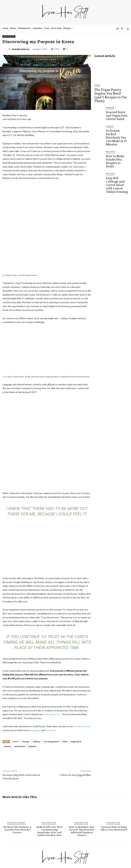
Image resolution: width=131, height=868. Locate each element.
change (26, 664)
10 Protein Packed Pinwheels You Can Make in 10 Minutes (115, 119)
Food (97, 85)
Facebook (50, 653)
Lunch (109, 113)
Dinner (110, 97)
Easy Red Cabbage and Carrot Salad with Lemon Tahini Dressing (117, 147)
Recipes (110, 128)
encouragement (51, 664)
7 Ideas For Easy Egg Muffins (75, 697)
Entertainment (17, 746)
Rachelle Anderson (21, 49)
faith (65, 664)
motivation (20, 669)
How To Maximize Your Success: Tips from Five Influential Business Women (82, 752)
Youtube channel (82, 649)
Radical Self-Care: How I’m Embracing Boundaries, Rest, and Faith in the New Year (49, 752)
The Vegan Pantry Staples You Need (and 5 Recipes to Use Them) (111, 90)
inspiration (76, 664)
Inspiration (9, 36)
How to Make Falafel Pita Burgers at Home (117, 133)
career (15, 664)
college (37, 664)
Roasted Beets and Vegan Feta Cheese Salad (115, 103)
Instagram (36, 653)
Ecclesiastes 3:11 (52, 637)
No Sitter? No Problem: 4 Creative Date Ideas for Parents (17, 752)
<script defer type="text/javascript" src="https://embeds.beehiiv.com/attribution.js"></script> (41, 832)
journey (8, 669)
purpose (32, 669)
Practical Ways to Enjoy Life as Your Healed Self (114, 751)
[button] (128, 29)
